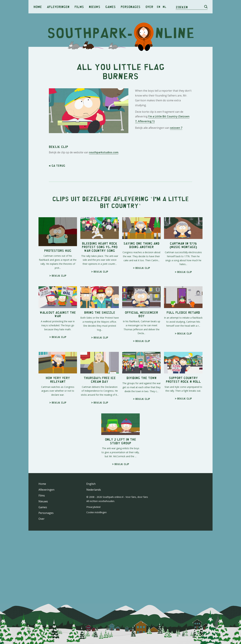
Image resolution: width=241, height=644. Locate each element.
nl (164, 7)
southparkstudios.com (104, 246)
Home (38, 7)
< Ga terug (57, 259)
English (91, 577)
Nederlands (94, 583)
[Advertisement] (120, 75)
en (159, 7)
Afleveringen (58, 7)
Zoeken (182, 7)
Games (110, 7)
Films (79, 7)
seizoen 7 (176, 175)
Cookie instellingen (96, 606)
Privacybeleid (93, 601)
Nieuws (95, 7)
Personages (131, 7)
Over (149, 7)
